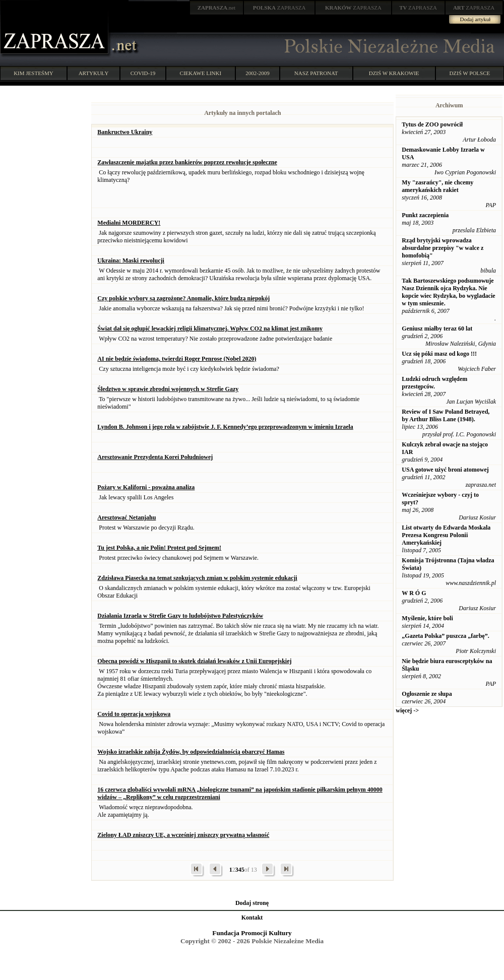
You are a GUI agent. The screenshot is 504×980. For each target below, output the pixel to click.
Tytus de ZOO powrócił (432, 124)
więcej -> (407, 710)
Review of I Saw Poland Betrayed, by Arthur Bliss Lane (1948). (446, 415)
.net (217, 8)
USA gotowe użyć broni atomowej (445, 470)
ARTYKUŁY (94, 73)
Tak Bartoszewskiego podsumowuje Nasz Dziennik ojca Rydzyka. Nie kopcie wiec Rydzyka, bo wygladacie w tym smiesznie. (448, 292)
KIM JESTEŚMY (34, 73)
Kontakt (252, 918)
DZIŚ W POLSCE (469, 73)
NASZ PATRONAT (316, 73)
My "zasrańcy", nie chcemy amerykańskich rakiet (437, 186)
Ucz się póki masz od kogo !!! (439, 354)
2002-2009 (258, 73)
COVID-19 (143, 73)
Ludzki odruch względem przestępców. (434, 383)
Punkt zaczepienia (425, 215)
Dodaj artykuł (476, 19)
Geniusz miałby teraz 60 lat (437, 329)
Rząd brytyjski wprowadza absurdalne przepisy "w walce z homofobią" (443, 248)
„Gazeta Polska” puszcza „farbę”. (445, 636)
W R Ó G (414, 593)
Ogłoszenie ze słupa (427, 694)
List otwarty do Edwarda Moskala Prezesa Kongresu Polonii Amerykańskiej (446, 535)
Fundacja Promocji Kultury (252, 933)
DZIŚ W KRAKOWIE (394, 73)
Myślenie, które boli (427, 618)
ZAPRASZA (279, 8)
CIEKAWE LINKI (201, 73)
